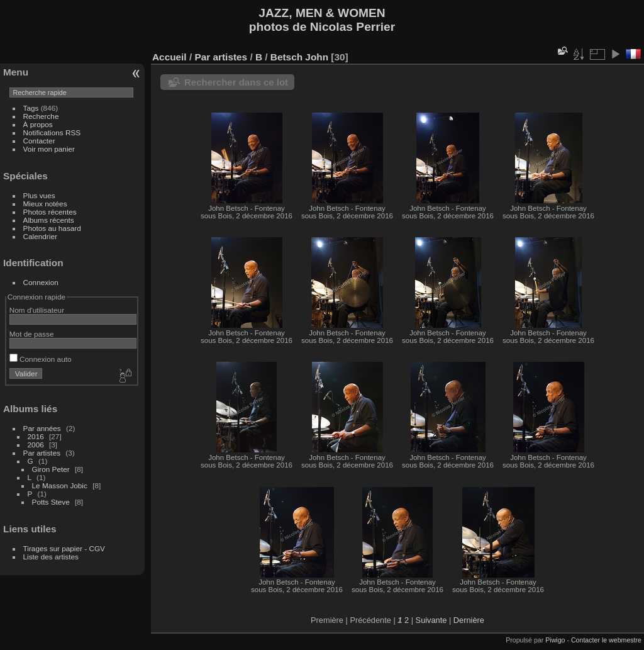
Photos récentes (50, 212)
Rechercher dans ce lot (236, 82)
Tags (31, 108)
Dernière (469, 620)
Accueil (169, 57)
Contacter (39, 141)
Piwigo (555, 640)
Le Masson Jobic (60, 485)
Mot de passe (32, 334)
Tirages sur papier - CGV (64, 548)
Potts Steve (51, 502)
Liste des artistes (51, 557)
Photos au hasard (52, 228)
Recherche (41, 116)
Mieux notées (45, 204)
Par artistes (42, 453)
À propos (38, 124)
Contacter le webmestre (606, 640)
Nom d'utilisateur (37, 310)
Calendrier (40, 236)
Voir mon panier (49, 149)
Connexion (41, 282)
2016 (36, 436)
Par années (42, 428)
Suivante (431, 620)
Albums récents (49, 220)
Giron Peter (51, 469)
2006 (36, 445)
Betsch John (299, 57)
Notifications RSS (52, 132)
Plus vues (39, 195)
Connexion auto (41, 359)
